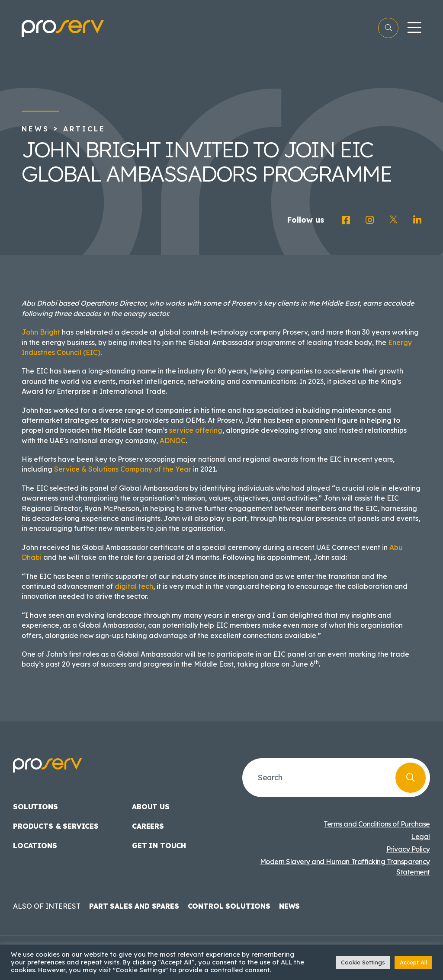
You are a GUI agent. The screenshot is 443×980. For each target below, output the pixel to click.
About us (151, 807)
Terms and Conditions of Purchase (377, 824)
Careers (148, 826)
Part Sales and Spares (134, 906)
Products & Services (56, 826)
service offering (196, 430)
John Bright (41, 332)
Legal (421, 836)
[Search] (411, 778)
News (35, 129)
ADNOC (173, 441)
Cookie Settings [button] (363, 962)
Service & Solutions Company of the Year (123, 469)
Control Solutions (229, 906)
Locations (35, 846)
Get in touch (159, 846)
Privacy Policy (408, 849)
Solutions (35, 807)
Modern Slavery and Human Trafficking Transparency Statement (345, 867)
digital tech (134, 586)
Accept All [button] (413, 962)
